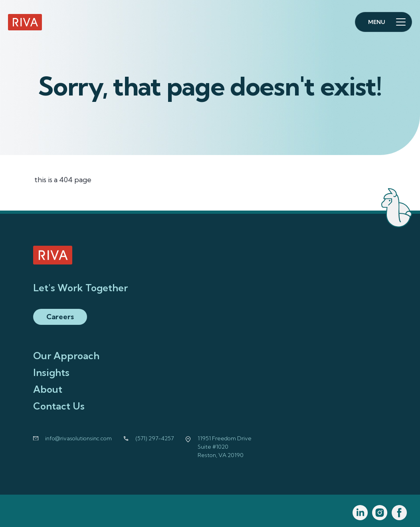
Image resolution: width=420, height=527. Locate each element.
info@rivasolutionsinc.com (78, 438)
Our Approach (66, 356)
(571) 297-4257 (155, 438)
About (48, 389)
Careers (60, 317)
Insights (51, 372)
